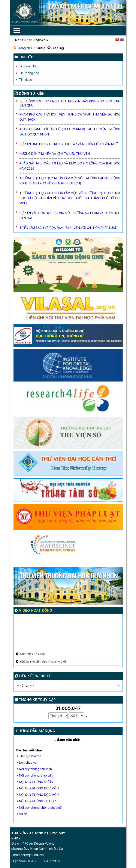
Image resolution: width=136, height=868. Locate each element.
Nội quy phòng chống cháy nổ (40, 808)
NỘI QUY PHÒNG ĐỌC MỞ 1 (39, 788)
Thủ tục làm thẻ (30, 756)
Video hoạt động (35, 610)
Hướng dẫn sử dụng (35, 731)
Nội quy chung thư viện (35, 769)
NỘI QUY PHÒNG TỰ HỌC (37, 801)
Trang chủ (25, 48)
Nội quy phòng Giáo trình (37, 775)
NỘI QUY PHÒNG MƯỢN (36, 782)
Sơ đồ (23, 814)
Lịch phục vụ (28, 763)
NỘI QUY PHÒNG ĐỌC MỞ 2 (39, 795)
